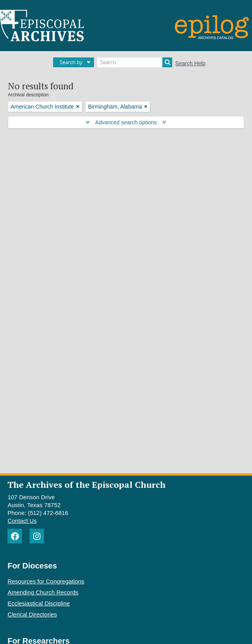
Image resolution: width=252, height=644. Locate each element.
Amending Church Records (43, 592)
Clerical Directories (32, 614)
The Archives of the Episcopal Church (86, 484)
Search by (71, 62)
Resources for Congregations (46, 581)
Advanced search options (126, 122)
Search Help (190, 63)
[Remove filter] (78, 107)
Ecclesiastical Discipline (39, 603)
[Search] (135, 62)
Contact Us (22, 521)
